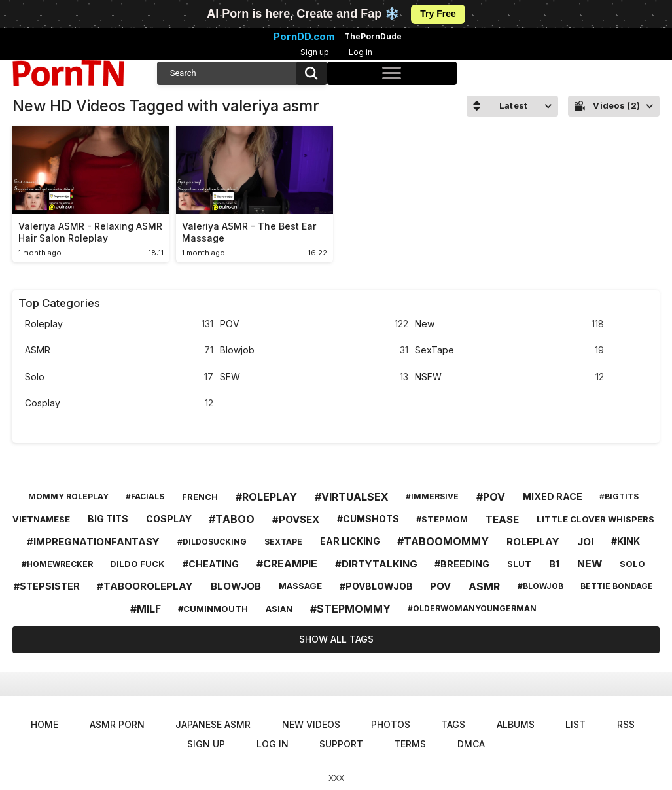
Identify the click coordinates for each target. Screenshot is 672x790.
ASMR (119, 350)
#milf (146, 609)
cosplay (169, 519)
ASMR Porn (117, 724)
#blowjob (540, 586)
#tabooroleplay (145, 586)
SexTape (509, 350)
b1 (554, 564)
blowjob (236, 586)
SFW (314, 377)
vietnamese (41, 519)
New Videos (311, 724)
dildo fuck (137, 564)
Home (44, 724)
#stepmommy (350, 609)
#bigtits (619, 496)
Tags (453, 724)
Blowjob (314, 350)
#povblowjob (376, 586)
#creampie (287, 564)
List (575, 724)
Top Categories (59, 303)
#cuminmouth (213, 609)
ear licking (350, 541)
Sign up (315, 52)
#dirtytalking (376, 564)
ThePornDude (373, 37)
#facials (145, 496)
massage (300, 586)
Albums (516, 724)
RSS (626, 724)
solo (632, 564)
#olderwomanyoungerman (472, 608)
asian (279, 609)
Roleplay (119, 324)
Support (341, 744)
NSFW (509, 377)
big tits (108, 519)
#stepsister (47, 586)
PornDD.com (304, 37)
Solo (119, 377)
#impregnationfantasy (93, 542)
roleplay (533, 542)
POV (314, 324)
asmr (484, 586)
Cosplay (119, 404)
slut (519, 564)
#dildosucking (212, 542)
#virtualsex (352, 497)
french (200, 497)
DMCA (471, 744)
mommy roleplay (68, 496)
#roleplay (266, 497)
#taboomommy (443, 541)
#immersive (432, 496)
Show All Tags (336, 639)
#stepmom (442, 519)
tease (502, 519)
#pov (491, 497)
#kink (626, 541)
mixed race (553, 496)
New (509, 324)
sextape (283, 542)
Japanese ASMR (213, 724)
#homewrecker (57, 564)
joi (585, 542)
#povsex (296, 519)
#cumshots (368, 519)
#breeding (462, 564)
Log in (361, 52)
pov (440, 586)
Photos (391, 724)
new (590, 564)
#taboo (232, 519)
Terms (410, 744)
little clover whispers (595, 519)
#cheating (211, 564)
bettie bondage (617, 586)
